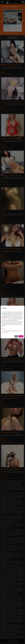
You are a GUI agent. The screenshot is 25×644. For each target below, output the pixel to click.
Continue (21, 336)
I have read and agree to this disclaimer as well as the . (11, 332)
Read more (3, 329)
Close (16, 336)
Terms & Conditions (7, 319)
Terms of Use (5, 332)
